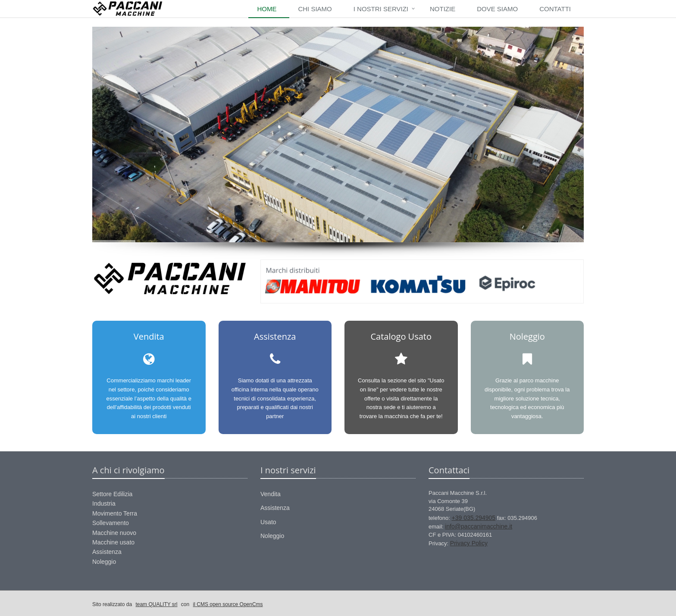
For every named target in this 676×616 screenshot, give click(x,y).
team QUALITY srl (156, 604)
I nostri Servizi (381, 9)
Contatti (555, 9)
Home (267, 9)
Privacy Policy (469, 543)
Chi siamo (315, 9)
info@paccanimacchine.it (479, 526)
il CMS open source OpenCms (228, 604)
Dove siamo (497, 9)
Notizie (443, 9)
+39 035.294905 (474, 518)
